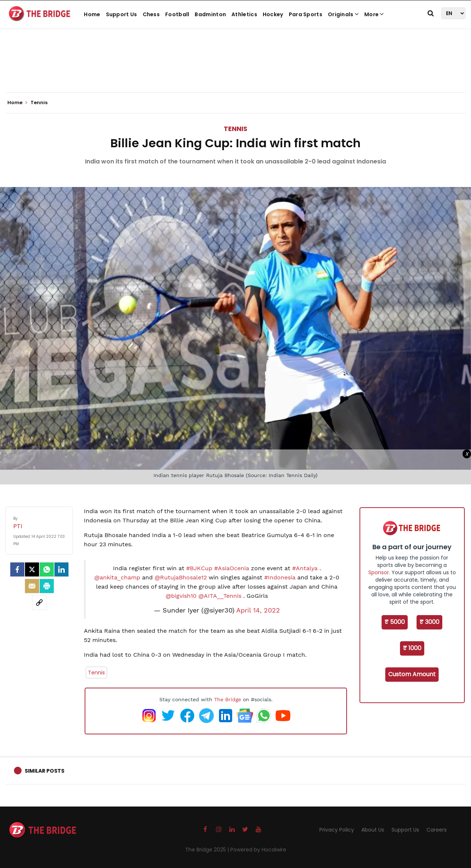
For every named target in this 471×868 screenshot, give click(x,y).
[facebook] (17, 569)
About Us (373, 830)
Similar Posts (45, 771)
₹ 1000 (412, 648)
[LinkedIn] (61, 569)
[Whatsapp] (47, 569)
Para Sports (306, 14)
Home (92, 14)
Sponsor (379, 572)
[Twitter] (32, 569)
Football (177, 14)
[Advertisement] (235, 70)
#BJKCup (199, 568)
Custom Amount (412, 674)
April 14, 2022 (258, 610)
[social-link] (39, 603)
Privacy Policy (337, 830)
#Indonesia (280, 577)
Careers (437, 830)
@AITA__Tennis (220, 596)
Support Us (122, 14)
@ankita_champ (117, 577)
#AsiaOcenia (232, 568)
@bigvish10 (181, 596)
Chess (151, 14)
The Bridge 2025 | (208, 850)
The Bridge (228, 699)
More (374, 14)
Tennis (235, 129)
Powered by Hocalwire (258, 850)
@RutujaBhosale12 (181, 577)
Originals (343, 14)
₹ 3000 (429, 622)
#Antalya (305, 568)
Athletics (244, 14)
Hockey (273, 14)
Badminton (210, 14)
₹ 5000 (395, 622)
